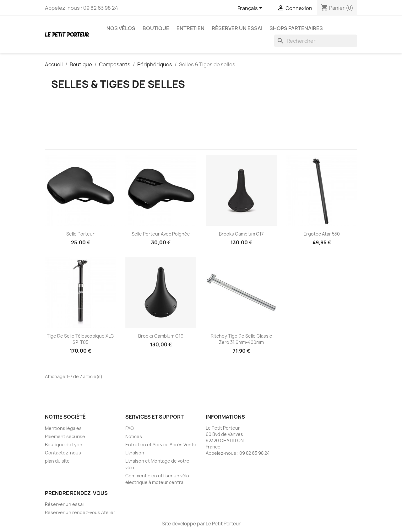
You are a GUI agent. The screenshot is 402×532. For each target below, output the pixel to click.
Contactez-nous (63, 453)
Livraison (135, 453)
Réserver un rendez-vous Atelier (80, 512)
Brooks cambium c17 (241, 234)
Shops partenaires (296, 28)
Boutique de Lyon (64, 445)
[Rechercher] (316, 41)
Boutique (156, 28)
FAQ (130, 428)
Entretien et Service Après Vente (161, 445)
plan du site (57, 461)
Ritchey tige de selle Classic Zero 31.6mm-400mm (241, 339)
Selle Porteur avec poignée (161, 234)
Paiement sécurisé (65, 436)
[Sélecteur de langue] (251, 8)
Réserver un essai (237, 28)
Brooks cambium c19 (161, 336)
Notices (134, 436)
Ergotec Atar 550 (322, 234)
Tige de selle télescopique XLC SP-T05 (80, 339)
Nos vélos (121, 28)
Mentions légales (63, 428)
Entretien (190, 28)
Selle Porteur (80, 234)
